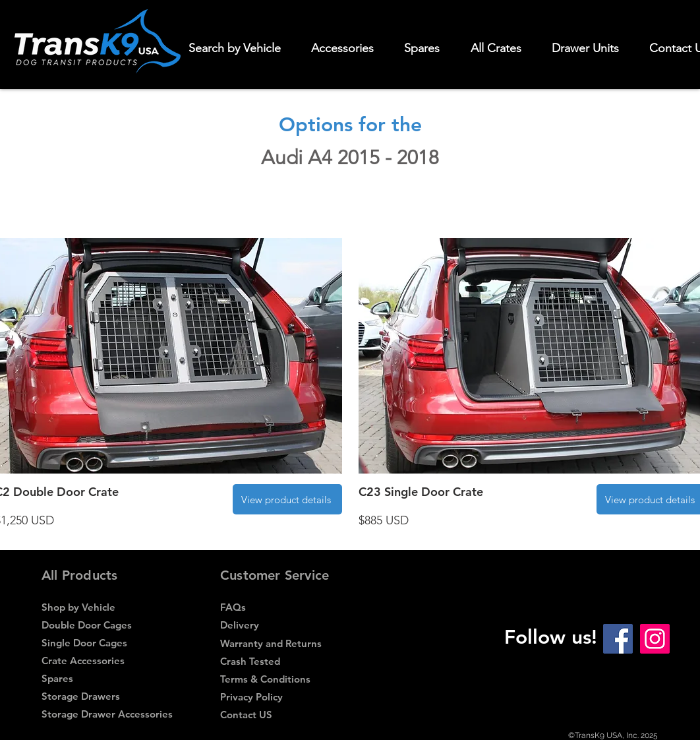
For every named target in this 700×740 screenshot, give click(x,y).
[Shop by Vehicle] (106, 607)
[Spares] (105, 678)
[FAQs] (285, 607)
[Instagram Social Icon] (655, 639)
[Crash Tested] (285, 661)
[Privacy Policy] (285, 697)
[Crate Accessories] (106, 661)
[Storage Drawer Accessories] (107, 714)
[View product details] (287, 499)
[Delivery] (285, 625)
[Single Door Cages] (106, 643)
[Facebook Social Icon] (618, 639)
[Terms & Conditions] (283, 679)
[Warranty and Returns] (285, 643)
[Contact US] (285, 715)
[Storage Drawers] (106, 696)
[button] (348, 48)
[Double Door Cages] (106, 625)
